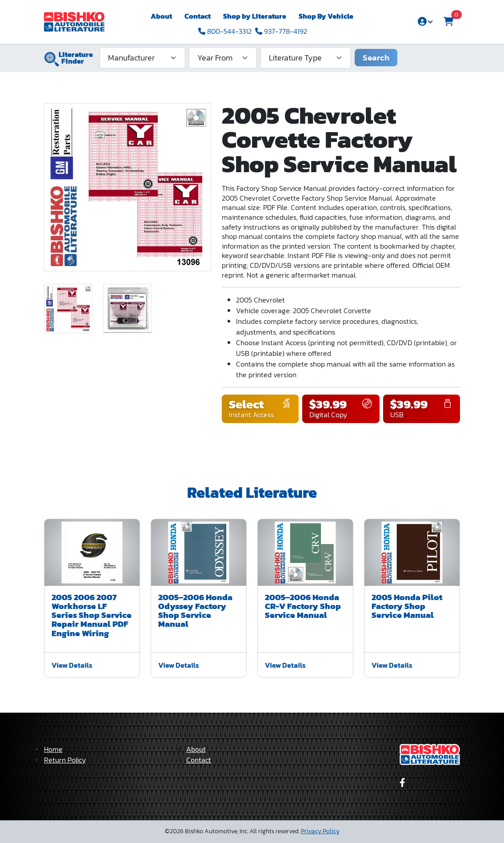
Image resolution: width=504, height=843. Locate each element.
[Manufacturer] (142, 58)
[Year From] (223, 58)
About (161, 16)
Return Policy (65, 760)
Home (53, 749)
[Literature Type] (306, 58)
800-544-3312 (225, 31)
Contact (198, 16)
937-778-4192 (281, 31)
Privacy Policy (320, 831)
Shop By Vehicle (326, 16)
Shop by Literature (255, 16)
